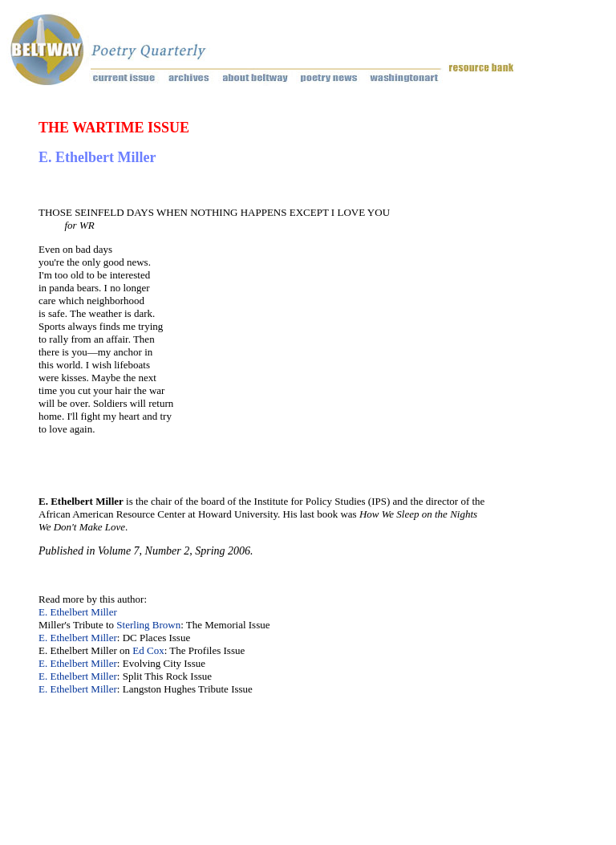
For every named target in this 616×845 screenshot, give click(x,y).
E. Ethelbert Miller (78, 612)
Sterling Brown (148, 625)
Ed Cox (148, 650)
